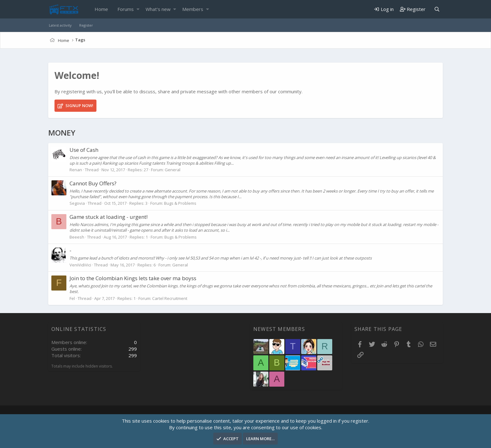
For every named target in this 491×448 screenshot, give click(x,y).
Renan (76, 170)
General (173, 170)
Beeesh (77, 237)
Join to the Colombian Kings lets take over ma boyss (133, 278)
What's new (158, 9)
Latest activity (60, 25)
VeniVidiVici (80, 265)
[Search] (437, 9)
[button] (138, 9)
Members (193, 9)
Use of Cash (84, 150)
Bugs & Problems (180, 203)
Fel (72, 298)
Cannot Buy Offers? (93, 183)
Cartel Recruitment (170, 298)
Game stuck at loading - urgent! (109, 217)
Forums (126, 9)
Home (101, 9)
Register (86, 25)
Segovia (77, 203)
